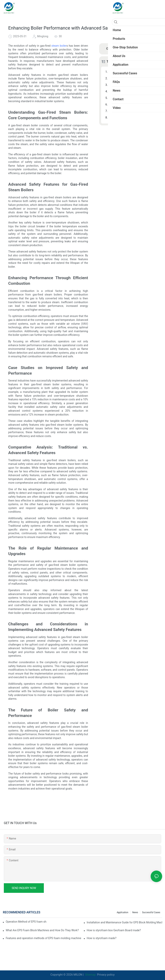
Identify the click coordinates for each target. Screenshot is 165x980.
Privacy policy (106, 975)
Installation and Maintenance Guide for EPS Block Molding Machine (124, 922)
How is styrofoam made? (102, 938)
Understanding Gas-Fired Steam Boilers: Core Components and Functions (133, 72)
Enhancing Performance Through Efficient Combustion (133, 85)
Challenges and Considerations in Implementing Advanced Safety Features (133, 111)
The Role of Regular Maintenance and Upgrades (133, 104)
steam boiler (59, 46)
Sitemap (90, 975)
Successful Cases (151, 912)
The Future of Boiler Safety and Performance (133, 118)
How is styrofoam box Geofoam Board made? (114, 930)
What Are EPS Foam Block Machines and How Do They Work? (42, 930)
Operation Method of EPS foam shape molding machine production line (26, 922)
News (135, 912)
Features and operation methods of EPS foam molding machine (43, 938)
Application (123, 912)
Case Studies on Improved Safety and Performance (133, 91)
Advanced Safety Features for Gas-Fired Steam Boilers (133, 78)
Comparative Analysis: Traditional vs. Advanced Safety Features (133, 98)
